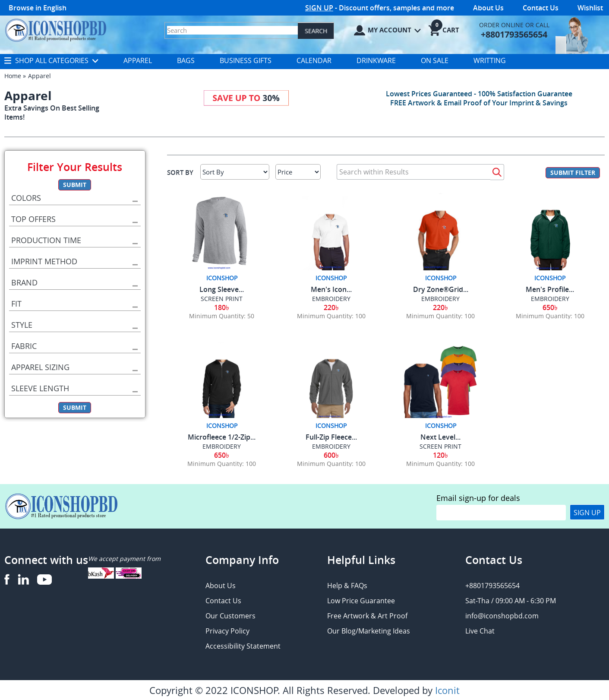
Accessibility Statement (243, 646)
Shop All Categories (51, 60)
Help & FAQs (347, 586)
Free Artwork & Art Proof (367, 616)
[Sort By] (235, 172)
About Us (488, 8)
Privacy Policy (227, 631)
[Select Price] (298, 172)
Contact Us (541, 8)
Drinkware (376, 60)
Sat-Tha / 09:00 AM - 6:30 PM (511, 601)
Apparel (138, 60)
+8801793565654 (492, 586)
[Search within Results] (414, 172)
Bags (186, 60)
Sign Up (587, 513)
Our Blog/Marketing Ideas (369, 631)
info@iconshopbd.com (502, 616)
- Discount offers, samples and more (380, 8)
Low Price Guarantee (361, 601)
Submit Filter (573, 173)
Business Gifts (246, 60)
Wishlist (590, 8)
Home (13, 76)
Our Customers (230, 616)
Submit (75, 185)
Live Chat (480, 631)
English (55, 8)
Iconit (447, 690)
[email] (501, 513)
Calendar (314, 60)
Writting (490, 60)
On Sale (435, 60)
